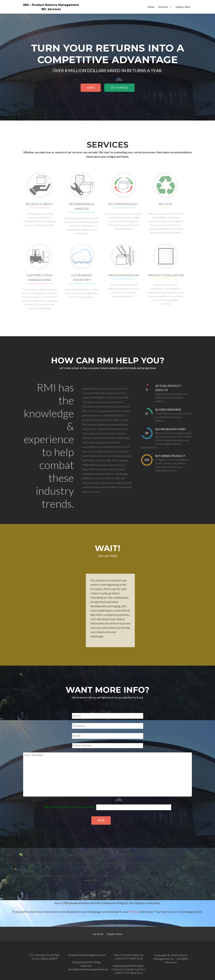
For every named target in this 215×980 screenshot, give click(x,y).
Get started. (119, 88)
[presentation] (154, 390)
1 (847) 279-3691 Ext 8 (129, 958)
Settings (134, 912)
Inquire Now (183, 7)
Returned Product (177, 456)
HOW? (91, 88)
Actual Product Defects (176, 388)
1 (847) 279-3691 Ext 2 (129, 973)
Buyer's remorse (175, 409)
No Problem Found (178, 429)
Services (165, 7)
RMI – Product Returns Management (51, 5)
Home (151, 7)
